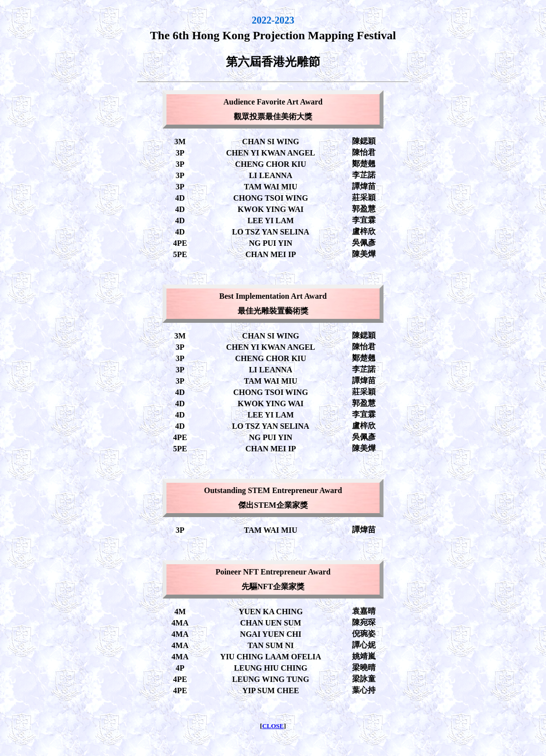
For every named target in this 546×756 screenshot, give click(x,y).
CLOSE (273, 726)
